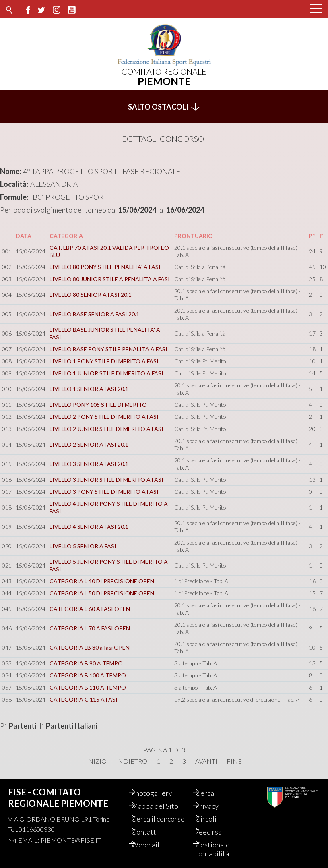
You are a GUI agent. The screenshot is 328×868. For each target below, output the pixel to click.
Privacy (215, 806)
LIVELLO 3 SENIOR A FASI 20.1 (89, 464)
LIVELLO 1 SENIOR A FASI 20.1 (89, 389)
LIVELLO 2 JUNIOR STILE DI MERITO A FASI (106, 429)
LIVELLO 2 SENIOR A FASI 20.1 (89, 444)
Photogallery (159, 793)
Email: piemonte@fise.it (60, 840)
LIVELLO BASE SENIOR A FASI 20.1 (94, 314)
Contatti (152, 832)
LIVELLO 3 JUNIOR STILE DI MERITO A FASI (106, 480)
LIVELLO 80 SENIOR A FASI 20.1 (91, 295)
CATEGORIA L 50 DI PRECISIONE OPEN (102, 593)
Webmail (153, 845)
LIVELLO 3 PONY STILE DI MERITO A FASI (104, 492)
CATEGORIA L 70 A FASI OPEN (90, 628)
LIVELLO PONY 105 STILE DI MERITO (98, 405)
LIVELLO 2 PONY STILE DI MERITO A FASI (104, 417)
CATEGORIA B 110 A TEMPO (88, 687)
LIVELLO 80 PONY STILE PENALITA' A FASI (105, 267)
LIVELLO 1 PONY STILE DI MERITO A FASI (104, 361)
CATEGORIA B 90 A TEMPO (86, 663)
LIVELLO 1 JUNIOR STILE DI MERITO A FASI (106, 373)
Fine (234, 761)
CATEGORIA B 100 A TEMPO (88, 675)
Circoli (214, 819)
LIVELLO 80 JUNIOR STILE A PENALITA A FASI (110, 279)
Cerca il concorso (166, 819)
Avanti (206, 761)
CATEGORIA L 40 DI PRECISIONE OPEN (102, 581)
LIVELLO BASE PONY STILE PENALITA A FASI (108, 349)
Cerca (212, 793)
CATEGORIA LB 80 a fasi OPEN (90, 647)
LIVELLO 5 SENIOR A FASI (83, 546)
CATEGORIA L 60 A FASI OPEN (90, 609)
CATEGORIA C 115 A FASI (84, 699)
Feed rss (216, 832)
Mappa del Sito (162, 806)
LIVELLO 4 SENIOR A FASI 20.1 (89, 527)
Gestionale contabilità (220, 849)
